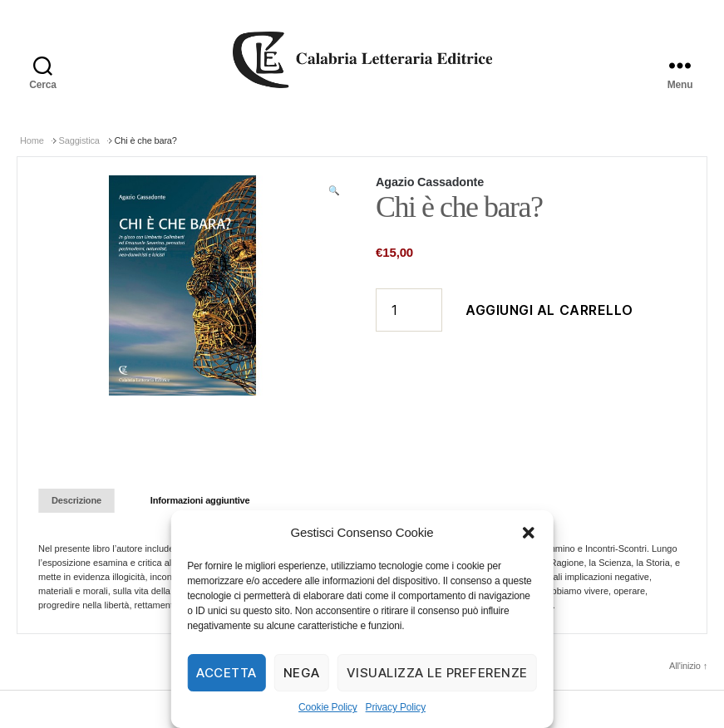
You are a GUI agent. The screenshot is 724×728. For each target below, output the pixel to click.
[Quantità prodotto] (409, 310)
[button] (529, 533)
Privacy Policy (396, 707)
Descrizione (76, 500)
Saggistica (79, 140)
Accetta (227, 673)
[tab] (76, 501)
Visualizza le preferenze (437, 673)
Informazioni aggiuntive (200, 500)
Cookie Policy (328, 707)
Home (32, 140)
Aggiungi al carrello (549, 310)
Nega (302, 673)
